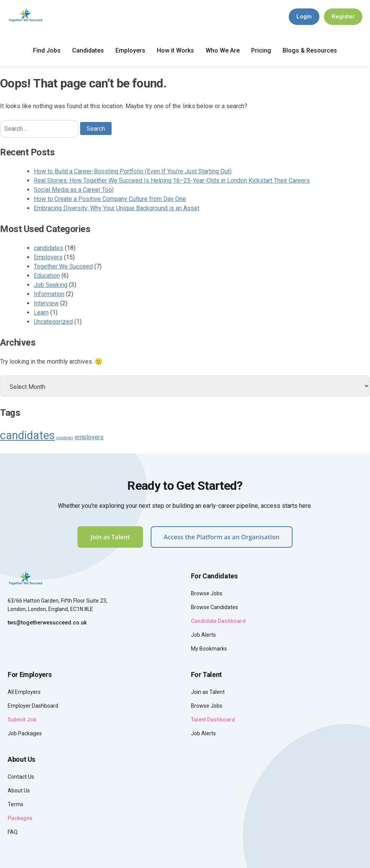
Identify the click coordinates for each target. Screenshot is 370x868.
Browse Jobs (207, 593)
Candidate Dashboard (218, 621)
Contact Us (21, 777)
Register (343, 16)
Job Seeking (51, 285)
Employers (130, 50)
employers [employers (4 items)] (89, 437)
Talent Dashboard (213, 720)
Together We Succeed (63, 266)
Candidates (88, 50)
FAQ (13, 832)
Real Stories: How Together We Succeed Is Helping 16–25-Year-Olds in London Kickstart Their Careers (172, 180)
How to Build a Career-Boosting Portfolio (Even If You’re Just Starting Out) (133, 171)
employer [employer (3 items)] (65, 438)
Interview (46, 303)
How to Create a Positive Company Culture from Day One (110, 199)
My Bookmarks (209, 649)
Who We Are (223, 50)
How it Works (175, 50)
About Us (19, 791)
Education (47, 276)
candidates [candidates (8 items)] (27, 435)
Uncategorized (53, 322)
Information (49, 294)
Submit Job (22, 720)
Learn (41, 312)
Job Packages (25, 733)
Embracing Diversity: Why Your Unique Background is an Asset (117, 208)
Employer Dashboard (33, 706)
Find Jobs (47, 50)
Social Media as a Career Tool (74, 190)
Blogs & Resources (310, 50)
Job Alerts (203, 635)
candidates (49, 248)
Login (304, 16)
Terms (16, 804)
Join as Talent (110, 537)
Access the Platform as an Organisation (222, 537)
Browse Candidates (215, 607)
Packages (20, 818)
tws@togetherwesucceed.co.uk (47, 623)
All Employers (24, 692)
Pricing (261, 50)
